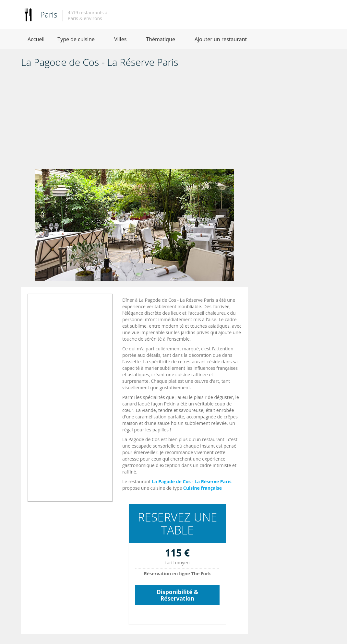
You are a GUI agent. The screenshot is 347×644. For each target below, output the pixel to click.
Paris (49, 14)
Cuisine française (203, 488)
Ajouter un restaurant (221, 39)
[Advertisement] (135, 121)
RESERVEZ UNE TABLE (178, 524)
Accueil (36, 39)
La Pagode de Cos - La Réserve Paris (192, 481)
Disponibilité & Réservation (177, 595)
